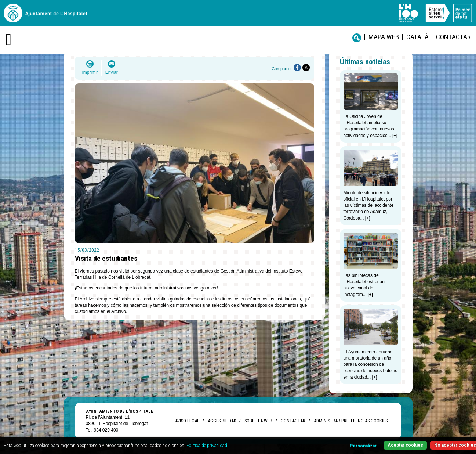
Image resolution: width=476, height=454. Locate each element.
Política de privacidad (207, 446)
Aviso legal (187, 421)
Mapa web (384, 37)
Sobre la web (258, 421)
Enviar (112, 72)
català (417, 37)
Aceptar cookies (405, 445)
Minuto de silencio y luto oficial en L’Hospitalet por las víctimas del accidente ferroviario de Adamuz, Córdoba (369, 206)
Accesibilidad (222, 421)
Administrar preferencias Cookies (351, 421)
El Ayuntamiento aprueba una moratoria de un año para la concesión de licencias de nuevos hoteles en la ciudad (370, 365)
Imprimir (90, 72)
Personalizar (363, 446)
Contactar (453, 37)
